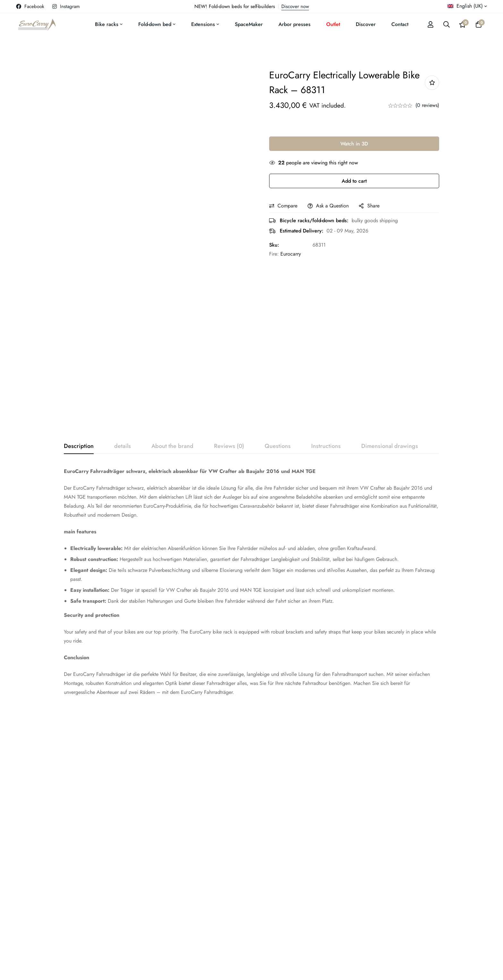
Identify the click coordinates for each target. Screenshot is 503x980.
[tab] (79, 446)
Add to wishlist (432, 83)
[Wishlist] (463, 24)
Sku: (274, 245)
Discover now (295, 6)
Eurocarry (291, 254)
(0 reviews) (427, 105)
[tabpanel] (251, 582)
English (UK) (465, 6)
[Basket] (479, 24)
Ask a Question (332, 206)
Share (373, 206)
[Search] (447, 24)
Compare (287, 206)
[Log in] (431, 24)
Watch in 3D (354, 144)
